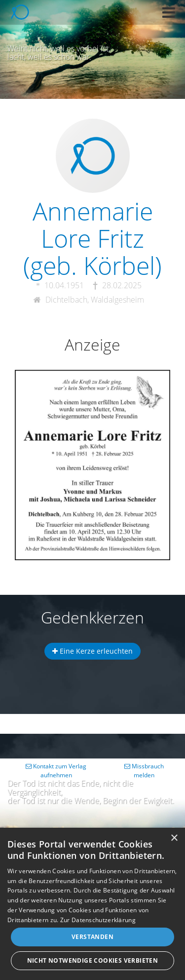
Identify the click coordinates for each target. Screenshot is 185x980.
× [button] (174, 838)
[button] (169, 12)
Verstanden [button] (92, 937)
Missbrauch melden (144, 771)
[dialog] (92, 904)
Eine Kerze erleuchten (92, 651)
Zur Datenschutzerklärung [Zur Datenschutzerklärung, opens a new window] (98, 920)
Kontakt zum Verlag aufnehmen (56, 771)
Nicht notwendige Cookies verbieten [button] (93, 960)
